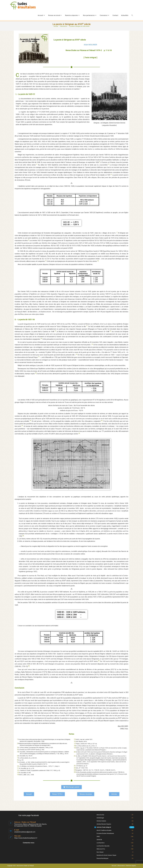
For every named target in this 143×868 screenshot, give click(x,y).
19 (75, 748)
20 (75, 752)
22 (75, 766)
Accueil (114, 866)
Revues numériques (102, 858)
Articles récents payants (104, 824)
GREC (98, 836)
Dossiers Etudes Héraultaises (105, 833)
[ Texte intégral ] (90, 57)
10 (18, 766)
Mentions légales (131, 866)
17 (75, 744)
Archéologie (100, 818)
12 (18, 770)
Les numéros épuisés (103, 846)
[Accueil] (56, 26)
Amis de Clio (100, 815)
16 (75, 741)
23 (75, 768)
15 (75, 739)
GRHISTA (99, 840)
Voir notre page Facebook (29, 815)
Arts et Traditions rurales (104, 830)
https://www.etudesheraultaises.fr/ (26, 838)
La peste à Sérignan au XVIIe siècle (79, 26)
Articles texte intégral (104, 827)
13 (18, 773)
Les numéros (101, 843)
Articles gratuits (101, 821)
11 (18, 768)
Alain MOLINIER (90, 45)
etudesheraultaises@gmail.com (25, 832)
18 (75, 746)
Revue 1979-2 (84, 50)
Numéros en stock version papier (106, 855)
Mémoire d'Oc (101, 849)
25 (75, 772)
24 (75, 770)
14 (18, 775)
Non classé (100, 852)
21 (75, 756)
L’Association (121, 866)
